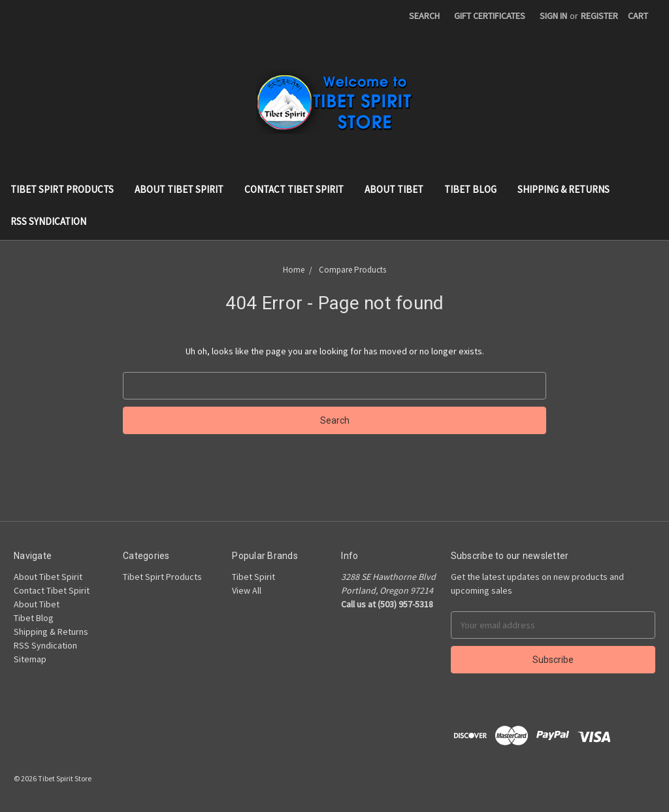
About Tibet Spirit (179, 189)
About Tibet (394, 189)
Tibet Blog (470, 189)
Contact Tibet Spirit (294, 189)
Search (424, 16)
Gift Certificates (490, 16)
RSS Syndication (48, 221)
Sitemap (30, 659)
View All (247, 590)
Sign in (553, 16)
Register (599, 16)
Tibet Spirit (253, 577)
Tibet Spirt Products (62, 189)
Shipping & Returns (563, 189)
